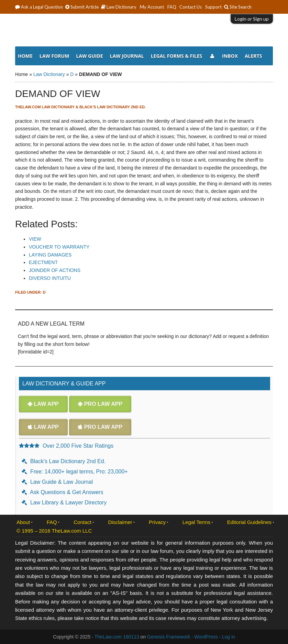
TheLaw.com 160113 (117, 637)
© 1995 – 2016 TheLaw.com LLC (54, 531)
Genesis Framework (169, 637)
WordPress (206, 637)
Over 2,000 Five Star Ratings (66, 446)
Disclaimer (120, 522)
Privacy (157, 522)
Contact (82, 522)
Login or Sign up (252, 19)
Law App (43, 404)
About (23, 522)
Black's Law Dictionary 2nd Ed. (64, 461)
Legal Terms (196, 522)
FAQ (52, 522)
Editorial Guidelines (249, 522)
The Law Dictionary (144, 31)
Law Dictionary (49, 74)
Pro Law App (100, 404)
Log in (229, 637)
